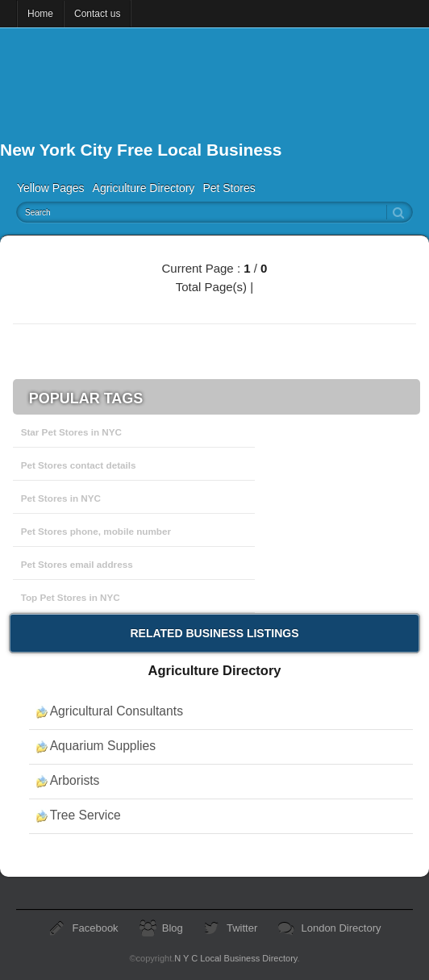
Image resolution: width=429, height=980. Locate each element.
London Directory (341, 928)
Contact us (97, 14)
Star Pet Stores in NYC (71, 432)
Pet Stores (229, 188)
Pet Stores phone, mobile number (96, 531)
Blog (173, 928)
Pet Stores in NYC (61, 498)
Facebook (96, 928)
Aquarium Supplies (103, 746)
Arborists (75, 780)
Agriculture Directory (144, 188)
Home (40, 14)
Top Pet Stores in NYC (71, 597)
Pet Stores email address (77, 564)
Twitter (242, 928)
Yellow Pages (51, 188)
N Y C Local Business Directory (235, 958)
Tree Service (85, 815)
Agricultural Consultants (117, 711)
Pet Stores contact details (79, 465)
